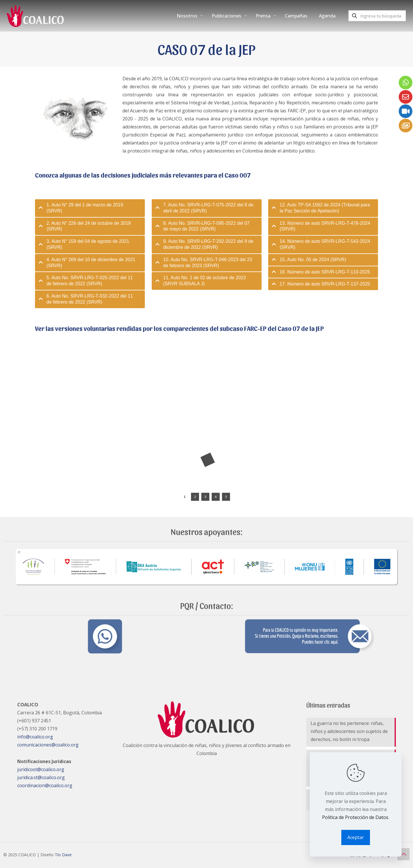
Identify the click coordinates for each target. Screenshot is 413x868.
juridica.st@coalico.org (41, 777)
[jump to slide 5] (226, 497)
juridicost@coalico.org (41, 769)
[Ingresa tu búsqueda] (377, 16)
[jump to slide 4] (216, 497)
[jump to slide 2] (195, 497)
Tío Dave (63, 855)
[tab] (90, 208)
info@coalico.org (35, 737)
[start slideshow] (175, 497)
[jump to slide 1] (185, 497)
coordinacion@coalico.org (45, 785)
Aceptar (356, 837)
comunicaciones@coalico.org (48, 745)
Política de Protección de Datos (355, 817)
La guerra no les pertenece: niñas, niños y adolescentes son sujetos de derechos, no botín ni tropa (349, 731)
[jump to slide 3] (205, 497)
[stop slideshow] (236, 497)
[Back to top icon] (404, 854)
